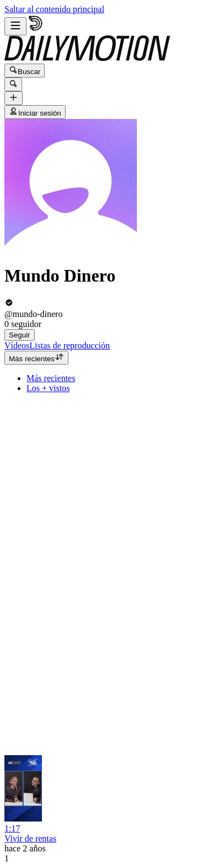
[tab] (17, 345)
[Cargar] (14, 98)
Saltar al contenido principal (54, 9)
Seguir (20, 335)
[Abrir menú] (15, 26)
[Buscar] (13, 84)
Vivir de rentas (30, 838)
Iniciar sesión (35, 112)
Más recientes (36, 358)
